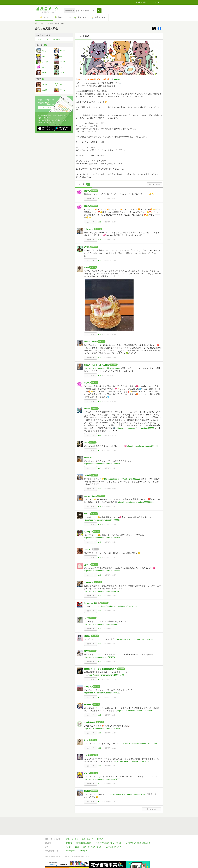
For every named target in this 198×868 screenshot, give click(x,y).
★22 (100, 435)
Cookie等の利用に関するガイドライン (109, 843)
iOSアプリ (83, 851)
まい (86, 442)
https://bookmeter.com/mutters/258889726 (102, 464)
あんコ (87, 773)
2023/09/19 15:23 (110, 802)
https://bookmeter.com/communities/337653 (136, 428)
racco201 (88, 458)
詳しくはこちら (46, 107)
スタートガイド (88, 839)
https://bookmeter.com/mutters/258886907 (102, 520)
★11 (100, 199)
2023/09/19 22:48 (110, 450)
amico (87, 514)
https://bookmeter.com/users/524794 (100, 657)
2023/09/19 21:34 (110, 507)
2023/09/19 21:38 (110, 489)
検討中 (40, 79)
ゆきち (87, 191)
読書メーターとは (72, 839)
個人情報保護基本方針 (84, 843)
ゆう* (86, 268)
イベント (44, 24)
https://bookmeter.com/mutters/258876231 (132, 761)
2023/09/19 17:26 (110, 733)
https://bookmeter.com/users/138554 (142, 446)
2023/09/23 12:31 (110, 240)
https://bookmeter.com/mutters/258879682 (135, 711)
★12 (100, 222)
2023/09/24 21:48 (110, 222)
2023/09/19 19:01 (110, 644)
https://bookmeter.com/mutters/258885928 (102, 571)
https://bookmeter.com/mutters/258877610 (102, 693)
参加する (42, 45)
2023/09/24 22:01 (110, 199)
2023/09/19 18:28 (110, 679)
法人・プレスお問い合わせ (92, 847)
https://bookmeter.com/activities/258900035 (103, 368)
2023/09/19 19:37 (110, 611)
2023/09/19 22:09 (110, 468)
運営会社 (69, 843)
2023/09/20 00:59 (110, 401)
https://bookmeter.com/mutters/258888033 (136, 502)
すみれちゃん (90, 722)
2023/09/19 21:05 (110, 524)
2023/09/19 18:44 (110, 662)
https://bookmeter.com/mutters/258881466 (106, 675)
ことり (87, 755)
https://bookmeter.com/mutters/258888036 (122, 479)
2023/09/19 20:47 (110, 575)
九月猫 (87, 475)
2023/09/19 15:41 (110, 766)
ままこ (87, 636)
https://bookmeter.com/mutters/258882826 (135, 639)
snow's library (91, 342)
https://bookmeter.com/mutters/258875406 (119, 606)
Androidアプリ (71, 851)
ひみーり (88, 705)
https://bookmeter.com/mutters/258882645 (102, 591)
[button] (99, 11)
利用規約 (100, 839)
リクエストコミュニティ (114, 847)
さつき (87, 247)
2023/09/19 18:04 (110, 697)
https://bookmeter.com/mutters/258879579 (102, 728)
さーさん (88, 687)
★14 (100, 240)
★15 (100, 260)
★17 (100, 784)
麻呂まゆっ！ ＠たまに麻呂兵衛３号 (100, 669)
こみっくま (89, 229)
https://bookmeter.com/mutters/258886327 (102, 538)
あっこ (87, 565)
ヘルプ (68, 847)
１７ (86, 618)
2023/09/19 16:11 (110, 748)
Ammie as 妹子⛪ (92, 603)
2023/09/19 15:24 (110, 784)
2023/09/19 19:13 (110, 629)
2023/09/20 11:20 (110, 358)
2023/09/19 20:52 (110, 542)
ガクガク (88, 549)
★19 (100, 375)
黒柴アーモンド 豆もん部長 (97, 365)
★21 (100, 450)
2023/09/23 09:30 (110, 334)
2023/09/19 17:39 (110, 715)
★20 (100, 358)
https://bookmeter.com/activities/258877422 (138, 743)
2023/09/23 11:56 (110, 260)
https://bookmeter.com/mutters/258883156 (102, 624)
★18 (100, 334)
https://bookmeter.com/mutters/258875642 (128, 794)
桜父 (86, 651)
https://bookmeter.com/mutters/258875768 (102, 779)
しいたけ (88, 532)
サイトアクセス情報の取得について (138, 843)
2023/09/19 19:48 (110, 596)
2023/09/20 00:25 (110, 435)
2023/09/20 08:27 (110, 375)
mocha (87, 409)
